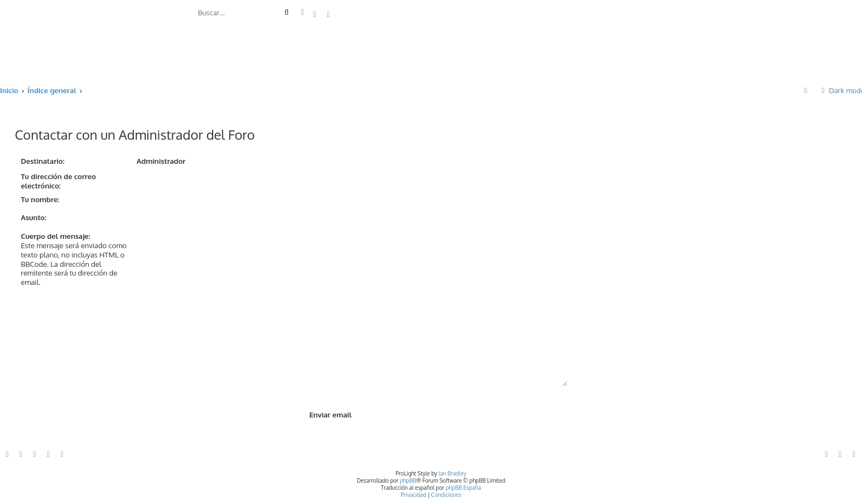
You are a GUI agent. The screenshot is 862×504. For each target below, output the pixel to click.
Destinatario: (43, 161)
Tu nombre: (40, 199)
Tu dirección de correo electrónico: (58, 181)
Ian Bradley (452, 473)
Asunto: (34, 217)
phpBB (408, 480)
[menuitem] (315, 14)
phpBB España (463, 488)
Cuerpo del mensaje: (56, 236)
